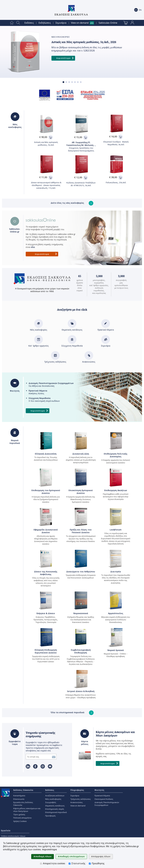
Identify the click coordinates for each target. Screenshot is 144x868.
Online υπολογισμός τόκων (13, 836)
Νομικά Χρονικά (116, 650)
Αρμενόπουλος (116, 613)
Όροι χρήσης (19, 814)
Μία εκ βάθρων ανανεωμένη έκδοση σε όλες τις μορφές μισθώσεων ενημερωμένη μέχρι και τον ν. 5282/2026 (87, 49)
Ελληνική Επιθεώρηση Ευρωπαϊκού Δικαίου (46, 651)
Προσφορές (50, 816)
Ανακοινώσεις (89, 360)
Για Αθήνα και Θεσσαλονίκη (51, 385)
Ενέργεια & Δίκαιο (46, 613)
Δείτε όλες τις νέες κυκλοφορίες (72, 203)
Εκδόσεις (29, 23)
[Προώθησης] (90, 864)
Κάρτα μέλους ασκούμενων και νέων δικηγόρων (27, 810)
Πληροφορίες (77, 790)
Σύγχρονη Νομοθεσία (72, 344)
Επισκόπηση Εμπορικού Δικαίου (81, 492)
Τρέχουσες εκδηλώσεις (55, 360)
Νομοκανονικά (81, 613)
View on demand (78, 806)
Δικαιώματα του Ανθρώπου (81, 572)
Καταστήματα (19, 796)
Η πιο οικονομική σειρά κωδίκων (44, 400)
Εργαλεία (6, 830)
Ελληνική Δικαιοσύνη (46, 454)
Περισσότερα (65, 58)
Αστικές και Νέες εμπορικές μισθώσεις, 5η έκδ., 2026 (84, 42)
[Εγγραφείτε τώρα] (38, 757)
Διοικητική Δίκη (81, 454)
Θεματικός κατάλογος (72, 328)
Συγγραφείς (51, 802)
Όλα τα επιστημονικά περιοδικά (72, 712)
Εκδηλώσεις (45, 23)
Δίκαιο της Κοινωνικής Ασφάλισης (46, 573)
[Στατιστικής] (70, 864)
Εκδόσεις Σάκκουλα (23, 790)
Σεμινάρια (61, 23)
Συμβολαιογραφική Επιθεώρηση (81, 651)
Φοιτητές (99, 790)
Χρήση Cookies (20, 821)
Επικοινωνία (19, 799)
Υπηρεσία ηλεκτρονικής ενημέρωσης (40, 734)
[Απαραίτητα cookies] (41, 864)
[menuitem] (12, 23)
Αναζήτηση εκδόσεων (55, 796)
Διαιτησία (116, 572)
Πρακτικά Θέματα (106, 328)
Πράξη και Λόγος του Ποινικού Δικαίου (81, 531)
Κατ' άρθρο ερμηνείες (39, 344)
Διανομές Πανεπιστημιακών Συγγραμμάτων (107, 804)
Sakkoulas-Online (108, 23)
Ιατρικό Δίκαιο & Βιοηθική (81, 691)
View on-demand (80, 23)
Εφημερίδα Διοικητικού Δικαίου (46, 531)
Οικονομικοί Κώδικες (104, 799)
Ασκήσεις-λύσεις (38, 392)
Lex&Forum (116, 530)
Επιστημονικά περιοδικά (56, 812)
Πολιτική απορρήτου (22, 818)
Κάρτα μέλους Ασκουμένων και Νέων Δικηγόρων (115, 734)
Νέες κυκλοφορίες (39, 328)
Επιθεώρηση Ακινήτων (116, 490)
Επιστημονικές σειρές (55, 809)
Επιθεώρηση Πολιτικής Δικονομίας (116, 455)
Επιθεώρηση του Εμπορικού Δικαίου (46, 492)
